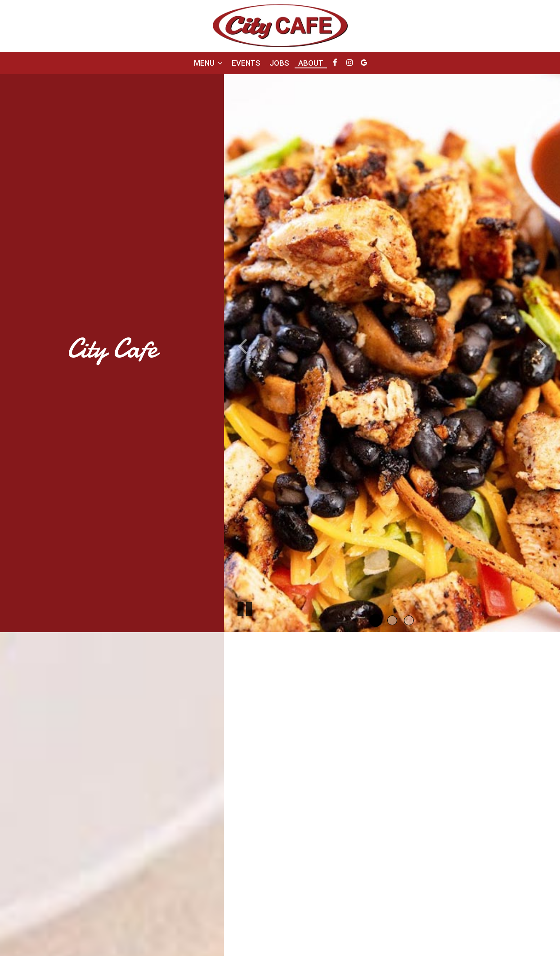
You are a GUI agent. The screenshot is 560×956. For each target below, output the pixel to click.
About (311, 63)
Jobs (279, 63)
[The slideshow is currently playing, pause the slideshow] (244, 607)
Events (246, 63)
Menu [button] (208, 63)
